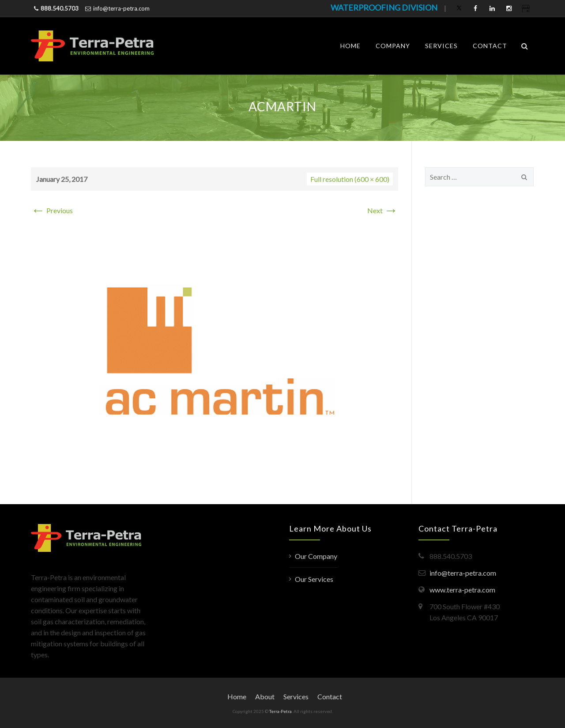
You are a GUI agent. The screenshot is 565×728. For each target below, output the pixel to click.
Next (383, 210)
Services (441, 46)
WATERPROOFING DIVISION (384, 8)
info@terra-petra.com (121, 8)
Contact (490, 46)
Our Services (314, 579)
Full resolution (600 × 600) (350, 179)
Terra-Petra (281, 711)
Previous (52, 210)
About (265, 696)
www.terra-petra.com (462, 590)
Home (350, 46)
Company (393, 46)
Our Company (316, 556)
